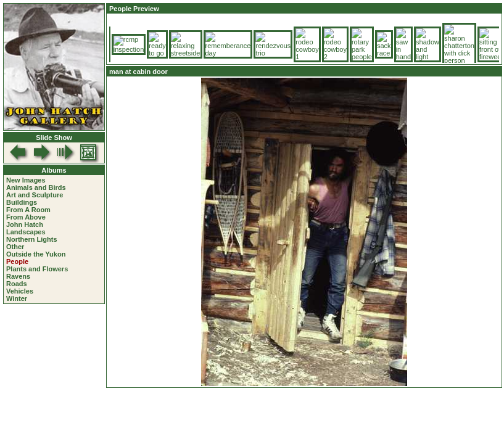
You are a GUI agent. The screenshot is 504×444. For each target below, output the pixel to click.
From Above (26, 217)
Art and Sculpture (35, 195)
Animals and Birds (36, 187)
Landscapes (26, 232)
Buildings (22, 202)
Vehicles (20, 291)
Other (15, 247)
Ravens (18, 276)
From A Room (28, 210)
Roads (17, 284)
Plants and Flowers (37, 269)
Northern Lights (32, 239)
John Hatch (25, 224)
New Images (26, 180)
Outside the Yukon (36, 254)
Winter (17, 298)
